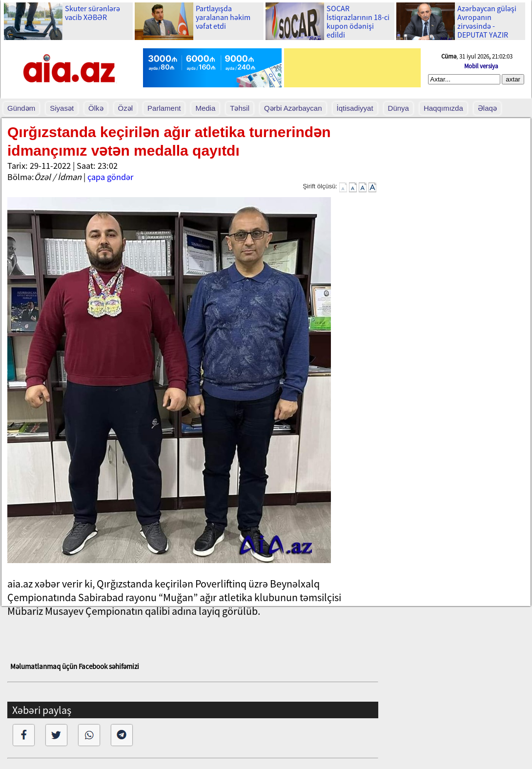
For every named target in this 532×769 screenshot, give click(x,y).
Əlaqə (487, 108)
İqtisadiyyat (355, 108)
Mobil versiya (481, 66)
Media (205, 108)
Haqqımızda (443, 108)
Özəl (126, 108)
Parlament (164, 108)
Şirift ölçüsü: (320, 186)
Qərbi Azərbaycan (293, 108)
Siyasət (62, 108)
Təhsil (240, 108)
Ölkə (96, 108)
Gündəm (21, 108)
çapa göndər (110, 177)
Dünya (399, 108)
